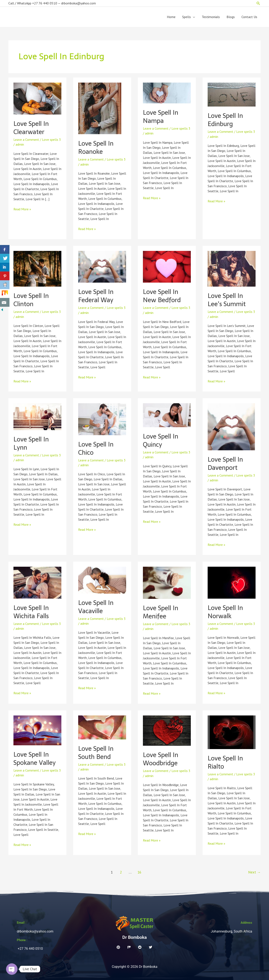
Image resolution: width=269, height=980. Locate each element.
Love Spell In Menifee (161, 612)
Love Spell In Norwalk (225, 612)
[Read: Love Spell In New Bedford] (167, 266)
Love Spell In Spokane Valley (35, 759)
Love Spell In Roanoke (96, 148)
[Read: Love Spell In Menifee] (167, 582)
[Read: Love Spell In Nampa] (167, 93)
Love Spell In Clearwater (31, 128)
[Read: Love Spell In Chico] (102, 419)
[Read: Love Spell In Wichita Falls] (37, 582)
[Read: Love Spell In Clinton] (37, 268)
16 (139, 872)
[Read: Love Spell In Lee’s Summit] (232, 268)
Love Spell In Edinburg (225, 120)
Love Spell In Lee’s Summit (227, 300)
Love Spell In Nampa (161, 117)
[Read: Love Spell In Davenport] (231, 426)
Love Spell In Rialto (225, 762)
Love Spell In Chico (96, 448)
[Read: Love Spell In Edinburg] (232, 94)
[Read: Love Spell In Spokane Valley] (37, 730)
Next (254, 872)
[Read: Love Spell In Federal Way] (102, 266)
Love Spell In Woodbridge (161, 759)
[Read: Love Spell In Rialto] (232, 732)
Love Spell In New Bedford (162, 296)
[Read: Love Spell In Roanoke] (100, 108)
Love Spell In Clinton (31, 300)
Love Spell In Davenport (225, 464)
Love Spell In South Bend (96, 753)
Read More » (22, 209)
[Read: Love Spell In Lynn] (37, 416)
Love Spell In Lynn (31, 443)
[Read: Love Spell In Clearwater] (37, 98)
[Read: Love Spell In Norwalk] (232, 582)
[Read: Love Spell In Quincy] (167, 415)
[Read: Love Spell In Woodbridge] (167, 730)
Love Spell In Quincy (161, 440)
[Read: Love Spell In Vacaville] (102, 580)
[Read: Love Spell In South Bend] (102, 727)
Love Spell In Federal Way (96, 296)
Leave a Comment (26, 140)
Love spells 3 (51, 140)
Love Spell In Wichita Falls (31, 612)
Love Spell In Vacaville (96, 607)
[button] (258, 3)
